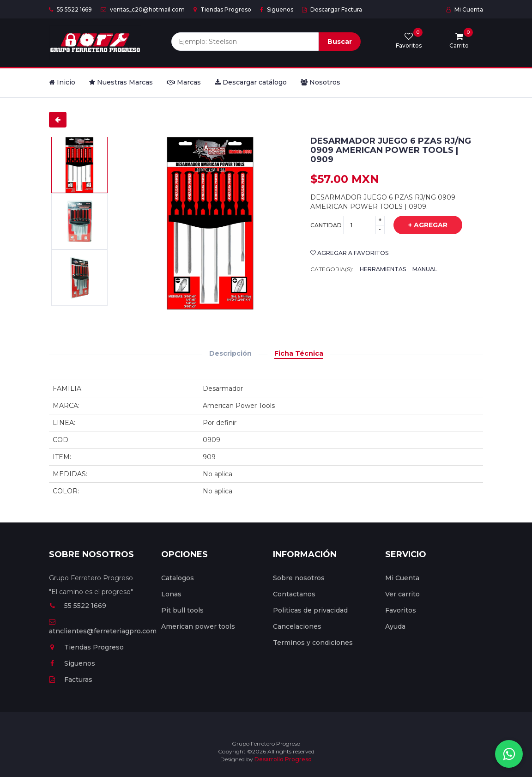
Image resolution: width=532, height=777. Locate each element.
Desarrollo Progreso (283, 759)
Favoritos (401, 610)
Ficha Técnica (299, 353)
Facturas (71, 680)
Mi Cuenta (465, 9)
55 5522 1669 (70, 9)
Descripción (230, 353)
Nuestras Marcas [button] (121, 82)
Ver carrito (402, 594)
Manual (425, 269)
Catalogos (178, 578)
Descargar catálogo (251, 82)
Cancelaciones (297, 626)
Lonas (171, 594)
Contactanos (294, 594)
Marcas (184, 82)
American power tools (198, 626)
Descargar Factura (332, 9)
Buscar (340, 42)
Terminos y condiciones (313, 643)
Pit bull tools (182, 610)
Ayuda (395, 626)
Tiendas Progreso (222, 9)
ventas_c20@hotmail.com (143, 9)
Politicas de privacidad (310, 610)
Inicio (62, 82)
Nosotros (320, 82)
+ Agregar (421, 225)
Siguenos (277, 9)
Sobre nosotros (299, 578)
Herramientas (383, 269)
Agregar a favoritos (349, 253)
